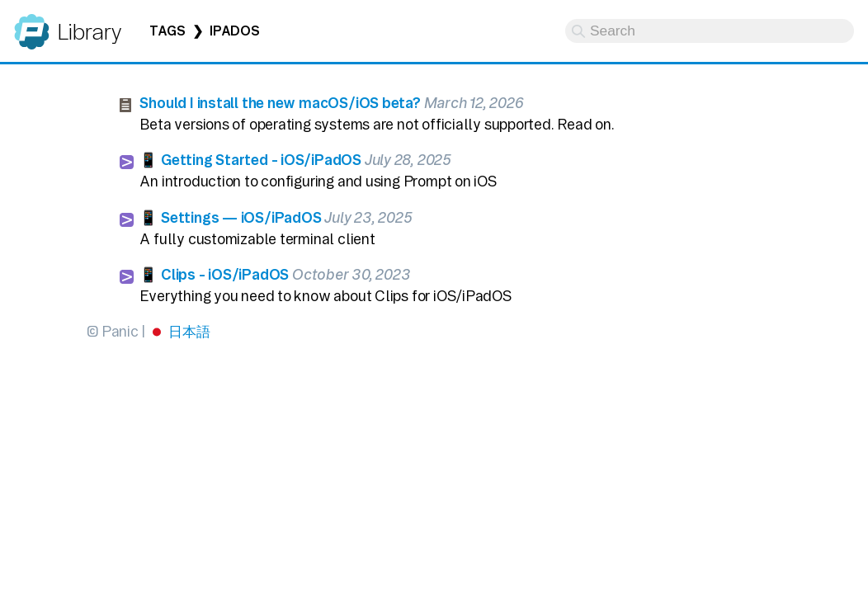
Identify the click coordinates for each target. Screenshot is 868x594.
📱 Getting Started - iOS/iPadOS (250, 160)
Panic (32, 24)
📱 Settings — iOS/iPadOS (230, 217)
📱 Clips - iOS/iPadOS (214, 274)
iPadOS (235, 31)
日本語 (189, 331)
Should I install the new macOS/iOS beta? (280, 103)
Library (89, 32)
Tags (167, 31)
